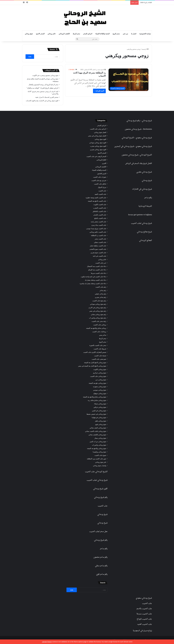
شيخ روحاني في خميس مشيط (96, 414)
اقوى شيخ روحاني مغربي (98, 150)
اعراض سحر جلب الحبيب (98, 129)
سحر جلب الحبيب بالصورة (98, 345)
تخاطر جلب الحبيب (100, 184)
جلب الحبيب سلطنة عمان (98, 246)
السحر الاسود (40, 34)
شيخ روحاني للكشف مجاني (97, 435)
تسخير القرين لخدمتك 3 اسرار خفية (47, 97)
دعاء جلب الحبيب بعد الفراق (97, 270)
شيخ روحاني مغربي (144, 172)
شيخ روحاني (29, 34)
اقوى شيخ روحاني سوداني (98, 143)
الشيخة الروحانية (145, 206)
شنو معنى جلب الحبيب (99, 359)
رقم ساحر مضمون (100, 557)
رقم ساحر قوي (102, 574)
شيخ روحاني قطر (101, 421)
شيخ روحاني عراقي (100, 407)
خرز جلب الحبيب (101, 263)
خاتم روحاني (52, 34)
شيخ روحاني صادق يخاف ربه (97, 400)
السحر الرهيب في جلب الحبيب (96, 156)
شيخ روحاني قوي (101, 424)
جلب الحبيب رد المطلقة (99, 235)
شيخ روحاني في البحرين (124, 146)
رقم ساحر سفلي (101, 566)
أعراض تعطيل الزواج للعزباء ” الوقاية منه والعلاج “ (42, 88)
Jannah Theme (47, 642)
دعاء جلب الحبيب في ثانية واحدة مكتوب (93, 277)
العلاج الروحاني (101, 160)
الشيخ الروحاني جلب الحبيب (96, 472)
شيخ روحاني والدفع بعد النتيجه (97, 448)
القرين (104, 163)
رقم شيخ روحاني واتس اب (98, 318)
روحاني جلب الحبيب (100, 325)
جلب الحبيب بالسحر (100, 215)
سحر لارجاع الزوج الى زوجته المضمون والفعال (43, 85)
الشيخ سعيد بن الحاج (98, 70)
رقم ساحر (148, 198)
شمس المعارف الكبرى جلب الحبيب (95, 352)
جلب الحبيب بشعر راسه (98, 222)
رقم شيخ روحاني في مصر (98, 311)
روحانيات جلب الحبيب (99, 332)
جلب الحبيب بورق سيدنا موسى (96, 229)
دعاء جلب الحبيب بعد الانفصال (97, 266)
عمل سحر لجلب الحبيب (98, 531)
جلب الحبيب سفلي (100, 242)
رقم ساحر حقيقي (101, 294)
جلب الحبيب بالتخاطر (99, 211)
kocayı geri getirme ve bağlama (140, 215)
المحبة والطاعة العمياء (102, 34)
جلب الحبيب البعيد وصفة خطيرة (96, 198)
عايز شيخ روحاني (101, 462)
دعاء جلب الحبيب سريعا (99, 273)
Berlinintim (148, 129)
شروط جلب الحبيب (100, 349)
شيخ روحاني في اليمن (99, 411)
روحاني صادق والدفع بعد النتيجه (96, 328)
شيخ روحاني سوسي (100, 390)
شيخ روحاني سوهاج (100, 393)
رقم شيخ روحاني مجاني (99, 314)
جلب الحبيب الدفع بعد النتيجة (97, 201)
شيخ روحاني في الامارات (142, 189)
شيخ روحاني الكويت (100, 369)
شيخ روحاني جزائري (100, 373)
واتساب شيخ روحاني (100, 466)
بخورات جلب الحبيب (100, 177)
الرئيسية (145, 49)
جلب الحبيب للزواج (144, 619)
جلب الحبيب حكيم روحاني (98, 232)
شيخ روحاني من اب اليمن (98, 442)
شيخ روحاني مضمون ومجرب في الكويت (45, 75)
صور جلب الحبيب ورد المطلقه (97, 459)
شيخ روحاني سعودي (144, 138)
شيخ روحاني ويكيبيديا (99, 452)
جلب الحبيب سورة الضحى (98, 249)
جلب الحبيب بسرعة (144, 614)
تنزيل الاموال (102, 187)
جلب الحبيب (102, 191)
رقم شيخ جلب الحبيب (99, 301)
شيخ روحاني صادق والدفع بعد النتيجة (95, 397)
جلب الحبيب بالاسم (144, 609)
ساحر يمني (103, 335)
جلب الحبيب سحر (100, 239)
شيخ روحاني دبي (101, 380)
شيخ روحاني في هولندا (99, 417)
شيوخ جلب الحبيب (100, 455)
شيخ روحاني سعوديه (100, 387)
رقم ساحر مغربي (101, 297)
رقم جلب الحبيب (101, 287)
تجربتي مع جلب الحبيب (99, 180)
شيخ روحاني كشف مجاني (98, 428)
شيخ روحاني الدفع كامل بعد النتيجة (95, 363)
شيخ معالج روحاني (144, 232)
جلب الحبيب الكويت (100, 204)
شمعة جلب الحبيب (100, 356)
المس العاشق (102, 174)
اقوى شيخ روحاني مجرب (98, 146)
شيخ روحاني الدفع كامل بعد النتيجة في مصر (92, 366)
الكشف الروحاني (64, 34)
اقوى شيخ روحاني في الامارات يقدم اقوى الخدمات (42, 101)
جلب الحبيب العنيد (145, 624)
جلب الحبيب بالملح (100, 218)
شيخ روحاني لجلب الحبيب (141, 223)
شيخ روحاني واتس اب (99, 445)
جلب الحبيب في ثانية (100, 256)
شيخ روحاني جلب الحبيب (98, 376)
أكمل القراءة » (99, 91)
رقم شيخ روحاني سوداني (98, 304)
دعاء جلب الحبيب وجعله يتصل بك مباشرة (93, 283)
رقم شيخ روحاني (133, 121)
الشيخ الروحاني (128, 138)
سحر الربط (76, 34)
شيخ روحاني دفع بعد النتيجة (97, 383)
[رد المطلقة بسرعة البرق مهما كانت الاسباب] (129, 80)
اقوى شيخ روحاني (100, 139)
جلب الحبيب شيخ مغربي (98, 253)
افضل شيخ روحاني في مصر (97, 136)
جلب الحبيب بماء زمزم (99, 225)
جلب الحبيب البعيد (100, 194)
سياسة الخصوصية (145, 34)
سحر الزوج (116, 34)
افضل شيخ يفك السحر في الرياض (139, 163)
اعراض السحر (88, 34)
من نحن (125, 34)
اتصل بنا (134, 34)
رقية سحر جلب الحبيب (99, 321)
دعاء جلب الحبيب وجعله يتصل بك (96, 280)
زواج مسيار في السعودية (142, 631)
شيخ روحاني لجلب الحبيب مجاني (96, 431)
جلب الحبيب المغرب (100, 208)
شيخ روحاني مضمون (133, 129)
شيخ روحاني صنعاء (100, 404)
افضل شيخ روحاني (100, 132)
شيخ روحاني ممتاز (100, 438)
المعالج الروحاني (145, 240)
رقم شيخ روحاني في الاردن (97, 308)
